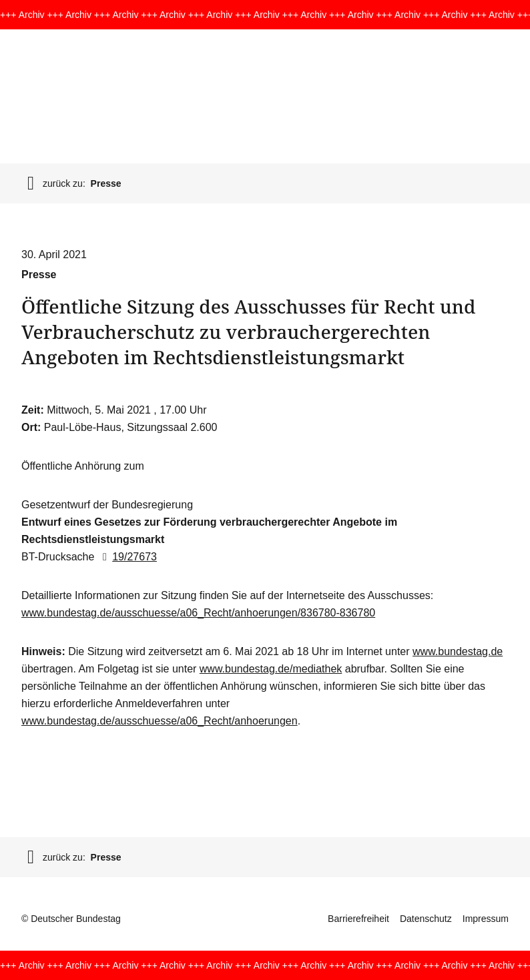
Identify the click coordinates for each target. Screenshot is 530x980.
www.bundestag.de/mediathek (271, 669)
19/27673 (127, 557)
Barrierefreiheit (358, 919)
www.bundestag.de (458, 651)
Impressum (486, 919)
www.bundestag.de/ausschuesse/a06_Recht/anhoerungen (160, 721)
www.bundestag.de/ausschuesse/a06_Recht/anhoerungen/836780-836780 (198, 613)
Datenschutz (426, 919)
